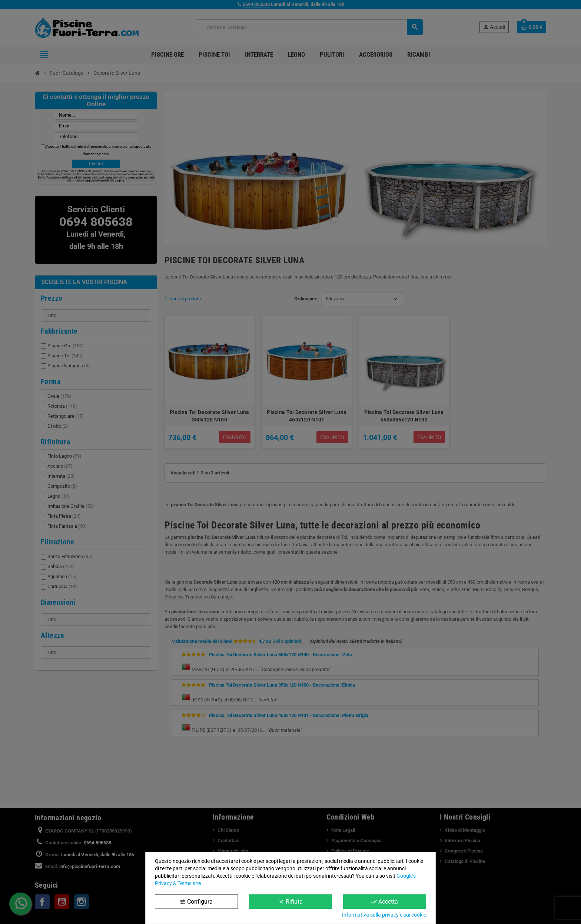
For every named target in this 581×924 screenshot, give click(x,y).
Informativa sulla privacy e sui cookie (384, 915)
